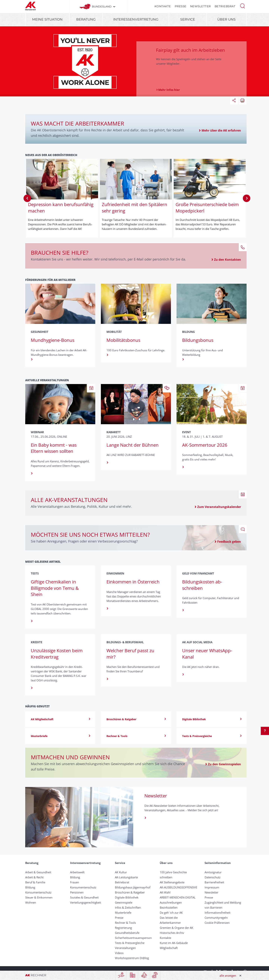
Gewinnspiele (124, 902)
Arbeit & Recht (34, 877)
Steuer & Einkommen (39, 897)
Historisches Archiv (172, 933)
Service (188, 19)
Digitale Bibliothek (127, 897)
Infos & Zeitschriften (128, 907)
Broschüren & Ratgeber (130, 892)
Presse (181, 6)
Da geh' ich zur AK (171, 913)
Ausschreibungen (171, 902)
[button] (242, 6)
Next (247, 198)
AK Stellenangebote (172, 882)
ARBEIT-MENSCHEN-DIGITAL (178, 897)
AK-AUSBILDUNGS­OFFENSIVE (178, 887)
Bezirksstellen (169, 907)
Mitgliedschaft (169, 948)
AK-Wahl (165, 892)
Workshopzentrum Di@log (132, 958)
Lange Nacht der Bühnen (133, 445)
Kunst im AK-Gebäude (174, 943)
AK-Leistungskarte (126, 877)
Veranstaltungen (125, 948)
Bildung (30, 887)
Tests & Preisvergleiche (130, 943)
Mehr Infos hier (169, 90)
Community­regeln (216, 918)
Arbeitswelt (77, 872)
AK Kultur (121, 872)
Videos (119, 953)
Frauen (75, 882)
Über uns (226, 19)
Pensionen (77, 892)
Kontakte (163, 6)
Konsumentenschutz (38, 892)
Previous (27, 198)
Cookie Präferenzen (217, 923)
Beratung (86, 19)
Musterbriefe (123, 913)
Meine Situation (47, 19)
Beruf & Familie (35, 882)
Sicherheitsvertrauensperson (133, 938)
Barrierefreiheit (214, 882)
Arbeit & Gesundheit (38, 872)
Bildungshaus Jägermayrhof (133, 887)
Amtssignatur (213, 872)
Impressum (212, 887)
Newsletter (201, 6)
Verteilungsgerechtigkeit (85, 902)
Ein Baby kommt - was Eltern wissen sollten (54, 448)
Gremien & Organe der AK (176, 928)
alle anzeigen (228, 976)
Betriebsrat (225, 6)
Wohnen (31, 902)
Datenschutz (212, 877)
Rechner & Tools (125, 923)
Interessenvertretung (136, 19)
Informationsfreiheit (217, 913)
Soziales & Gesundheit (84, 897)
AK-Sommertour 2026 (205, 445)
